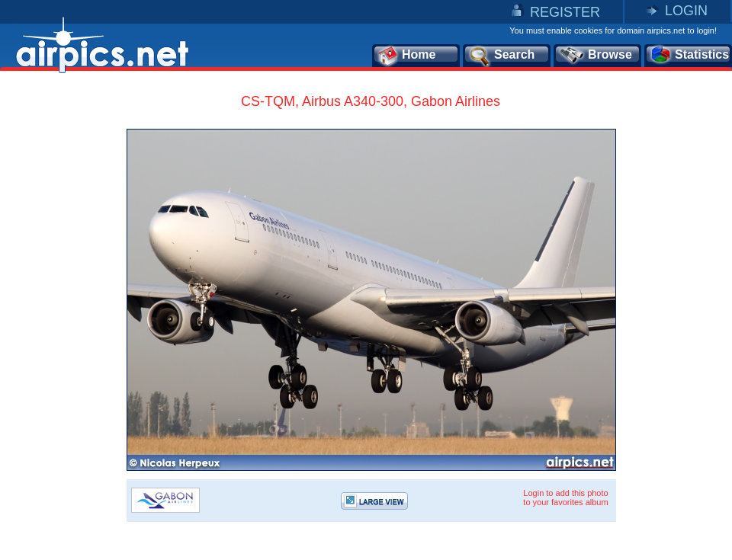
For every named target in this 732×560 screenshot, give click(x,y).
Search (501, 56)
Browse (595, 56)
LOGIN (686, 11)
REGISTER (565, 12)
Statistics (689, 56)
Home (406, 56)
